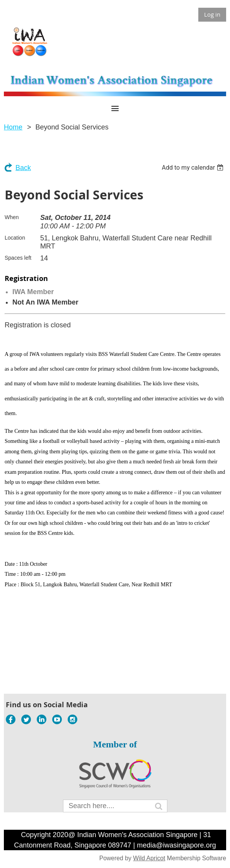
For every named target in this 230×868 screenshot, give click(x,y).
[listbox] (193, 168)
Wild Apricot (149, 858)
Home (13, 127)
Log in (212, 14)
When (12, 217)
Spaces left (18, 258)
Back (23, 168)
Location (15, 238)
